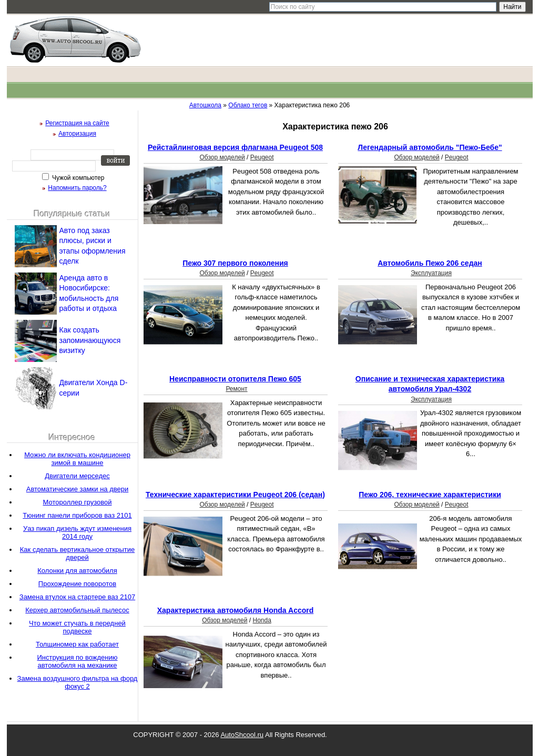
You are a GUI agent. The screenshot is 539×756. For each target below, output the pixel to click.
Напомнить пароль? (77, 188)
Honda (262, 620)
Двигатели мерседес (77, 476)
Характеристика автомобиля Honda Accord (236, 610)
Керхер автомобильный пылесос (77, 610)
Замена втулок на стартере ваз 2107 (77, 597)
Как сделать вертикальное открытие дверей (77, 553)
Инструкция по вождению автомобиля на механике (77, 661)
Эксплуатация (431, 273)
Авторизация (77, 134)
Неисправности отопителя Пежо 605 (235, 379)
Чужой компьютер (78, 178)
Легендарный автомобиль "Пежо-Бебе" (430, 147)
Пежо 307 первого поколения (235, 263)
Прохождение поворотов (77, 584)
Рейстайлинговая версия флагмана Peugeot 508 (235, 147)
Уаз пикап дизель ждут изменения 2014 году (77, 532)
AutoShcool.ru (242, 735)
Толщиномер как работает (77, 644)
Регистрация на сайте (77, 123)
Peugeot (262, 157)
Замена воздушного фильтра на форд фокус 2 (78, 682)
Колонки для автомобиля (77, 571)
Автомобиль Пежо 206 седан (430, 263)
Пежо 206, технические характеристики (430, 495)
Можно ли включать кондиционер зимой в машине (77, 459)
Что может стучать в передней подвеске (77, 627)
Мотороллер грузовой (78, 502)
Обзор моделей (222, 157)
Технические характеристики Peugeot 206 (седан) (235, 495)
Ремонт (236, 389)
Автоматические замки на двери (78, 489)
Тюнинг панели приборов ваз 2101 (77, 515)
